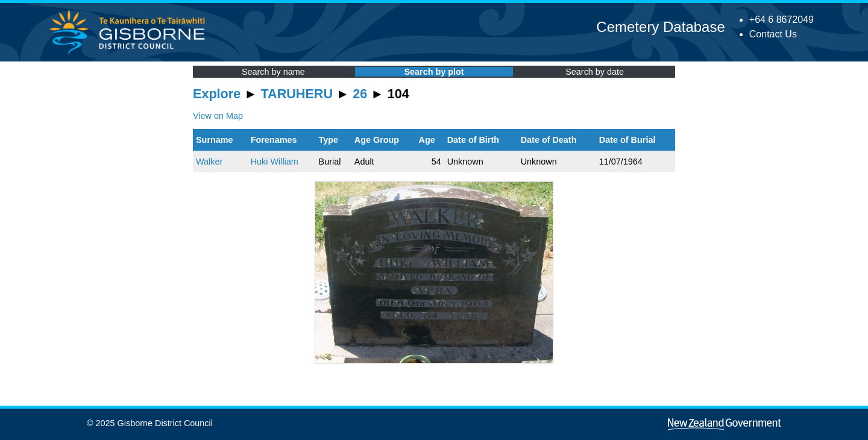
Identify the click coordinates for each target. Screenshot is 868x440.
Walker (209, 162)
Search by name (273, 72)
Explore (217, 94)
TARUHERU (297, 94)
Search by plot (434, 72)
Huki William (275, 162)
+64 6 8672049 (782, 20)
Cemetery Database (660, 27)
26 (360, 94)
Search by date (595, 72)
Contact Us (773, 34)
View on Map (218, 116)
